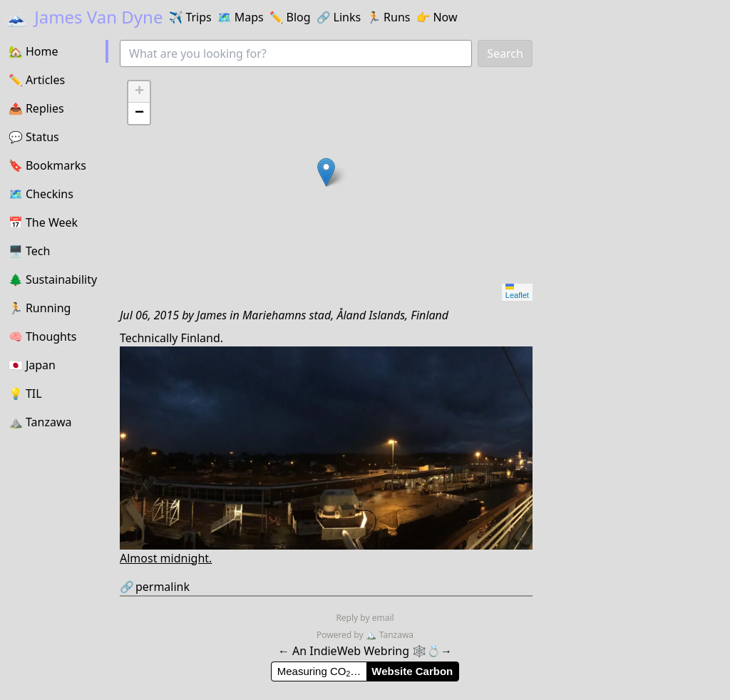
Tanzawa (390, 635)
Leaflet (517, 292)
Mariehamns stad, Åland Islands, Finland (345, 315)
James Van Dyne (84, 17)
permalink (155, 587)
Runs (388, 17)
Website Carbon (412, 671)
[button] (326, 172)
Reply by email (365, 618)
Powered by (341, 635)
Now (436, 17)
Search (505, 53)
